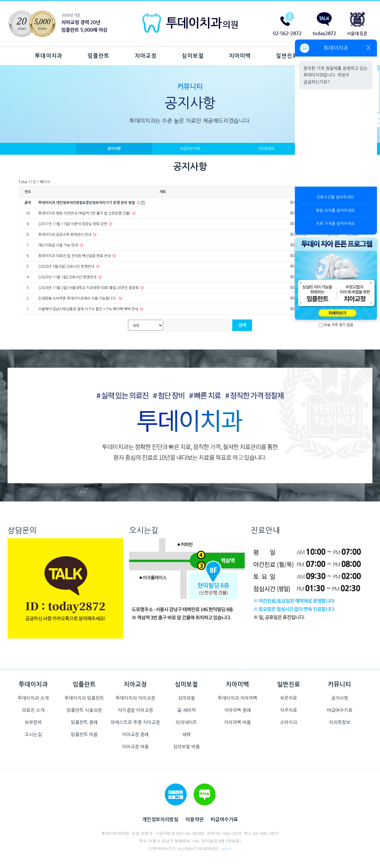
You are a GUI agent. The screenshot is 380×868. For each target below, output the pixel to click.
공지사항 (114, 149)
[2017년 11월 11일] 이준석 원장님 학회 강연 (73, 224)
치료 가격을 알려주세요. (336, 224)
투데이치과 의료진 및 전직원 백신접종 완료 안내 (75, 256)
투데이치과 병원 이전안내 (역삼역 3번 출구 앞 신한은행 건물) (85, 213)
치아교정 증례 (135, 734)
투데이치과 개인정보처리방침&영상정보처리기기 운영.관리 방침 (87, 203)
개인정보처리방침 (160, 820)
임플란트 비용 (84, 734)
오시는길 (33, 734)
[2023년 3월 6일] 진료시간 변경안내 (67, 267)
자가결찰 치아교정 (135, 710)
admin (226, 849)
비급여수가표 (190, 149)
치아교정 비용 (135, 747)
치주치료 (288, 710)
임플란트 (98, 56)
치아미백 (240, 56)
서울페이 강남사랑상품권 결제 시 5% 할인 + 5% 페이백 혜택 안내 (89, 309)
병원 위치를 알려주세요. (336, 210)
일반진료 (287, 56)
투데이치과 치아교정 (135, 698)
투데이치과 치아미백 (237, 698)
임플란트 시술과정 (84, 710)
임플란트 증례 (84, 722)
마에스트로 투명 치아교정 (135, 722)
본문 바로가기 (0, 0)
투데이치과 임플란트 (84, 698)
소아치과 (288, 722)
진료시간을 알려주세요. (336, 197)
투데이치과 (49, 56)
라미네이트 (186, 722)
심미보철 (193, 56)
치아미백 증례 (237, 710)
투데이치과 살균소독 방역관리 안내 (65, 235)
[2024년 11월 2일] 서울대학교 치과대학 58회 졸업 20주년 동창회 (89, 288)
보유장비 (33, 722)
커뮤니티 (340, 684)
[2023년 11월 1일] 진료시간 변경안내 (68, 277)
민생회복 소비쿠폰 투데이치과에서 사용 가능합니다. (78, 298)
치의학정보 (266, 149)
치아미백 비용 (237, 722)
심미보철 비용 (186, 747)
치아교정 (146, 56)
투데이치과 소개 (33, 698)
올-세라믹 (187, 710)
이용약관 (195, 820)
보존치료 (288, 698)
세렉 (186, 734)
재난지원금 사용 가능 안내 (59, 245)
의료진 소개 (33, 710)
